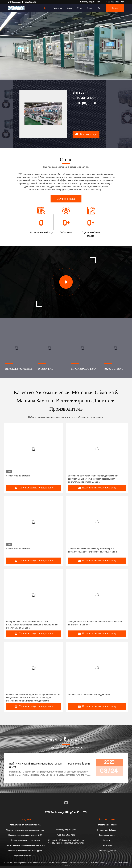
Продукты (57, 8)
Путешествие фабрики (107, 830)
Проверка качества (107, 835)
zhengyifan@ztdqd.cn (90, 2)
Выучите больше (66, 199)
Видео (70, 8)
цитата (115, 8)
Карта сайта (107, 845)
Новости (107, 840)
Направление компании (107, 825)
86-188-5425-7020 (115, 2)
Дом (46, 8)
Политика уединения (107, 851)
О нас (80, 8)
